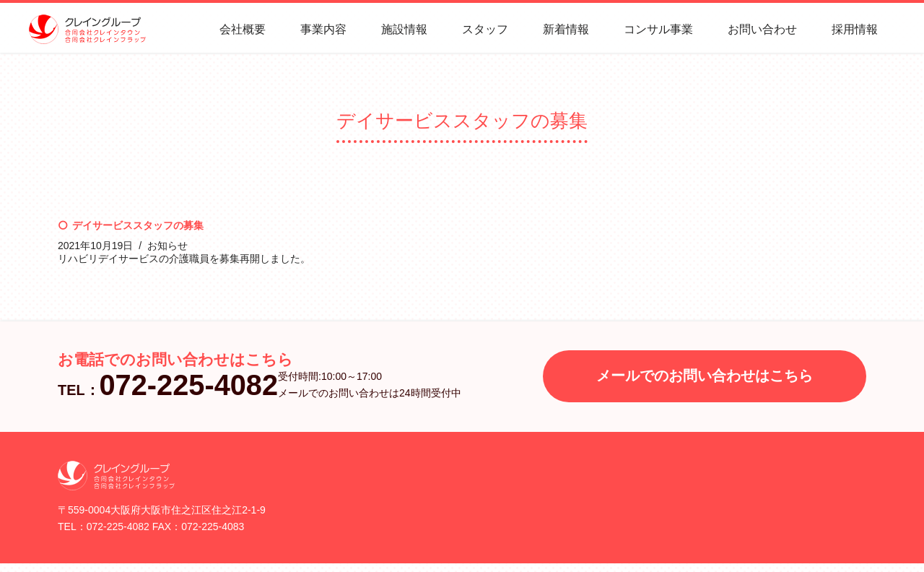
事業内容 (323, 29)
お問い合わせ (762, 29)
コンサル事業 (658, 29)
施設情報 (404, 29)
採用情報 (855, 29)
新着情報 (566, 29)
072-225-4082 (189, 385)
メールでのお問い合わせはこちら (705, 376)
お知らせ (167, 246)
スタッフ (485, 29)
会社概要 (243, 29)
